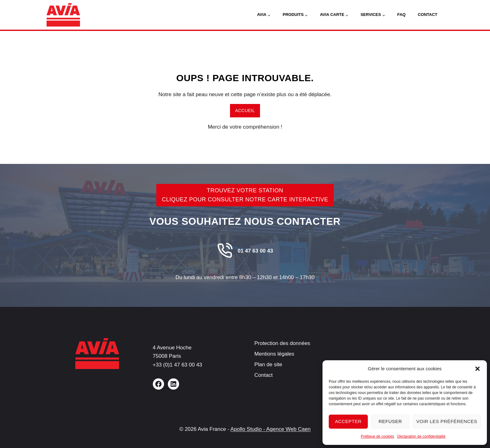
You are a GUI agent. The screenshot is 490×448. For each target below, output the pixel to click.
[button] (477, 369)
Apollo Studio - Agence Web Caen (270, 429)
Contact (428, 15)
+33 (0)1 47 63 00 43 (177, 365)
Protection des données (282, 343)
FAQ (401, 15)
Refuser (390, 421)
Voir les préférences (447, 421)
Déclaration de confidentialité (421, 436)
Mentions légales (274, 354)
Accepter (348, 421)
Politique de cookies (378, 436)
